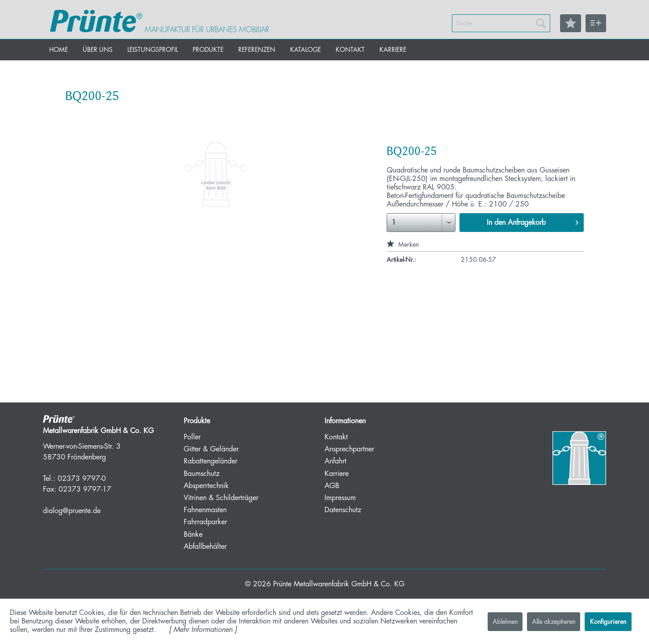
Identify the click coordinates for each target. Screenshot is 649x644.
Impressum (340, 498)
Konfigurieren (608, 622)
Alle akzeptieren (554, 622)
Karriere (337, 474)
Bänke (193, 535)
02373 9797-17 (85, 489)
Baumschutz (202, 474)
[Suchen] (541, 23)
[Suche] (501, 23)
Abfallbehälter (205, 547)
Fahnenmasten (205, 510)
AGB (332, 486)
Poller (192, 437)
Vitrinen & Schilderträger (221, 498)
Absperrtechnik (206, 486)
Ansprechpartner (349, 449)
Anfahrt (335, 461)
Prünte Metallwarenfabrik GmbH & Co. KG (339, 584)
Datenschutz (343, 510)
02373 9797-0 (82, 479)
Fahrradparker (205, 522)
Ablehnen (505, 622)
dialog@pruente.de (72, 511)
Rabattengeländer (211, 461)
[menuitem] (501, 23)
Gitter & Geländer (211, 449)
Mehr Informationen (203, 630)
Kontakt (336, 437)
